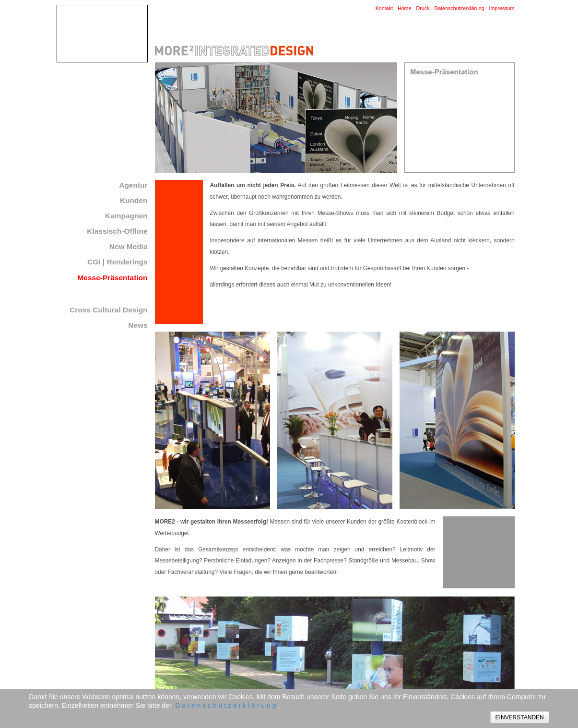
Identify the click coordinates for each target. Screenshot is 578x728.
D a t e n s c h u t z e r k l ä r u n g (225, 705)
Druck (423, 8)
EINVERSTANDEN (520, 717)
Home (405, 8)
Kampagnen (126, 216)
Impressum (502, 8)
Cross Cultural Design (108, 310)
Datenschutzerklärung (459, 8)
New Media (129, 246)
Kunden (134, 200)
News (138, 325)
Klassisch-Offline (117, 231)
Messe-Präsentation (113, 278)
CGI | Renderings (117, 262)
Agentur (133, 185)
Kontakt (384, 8)
